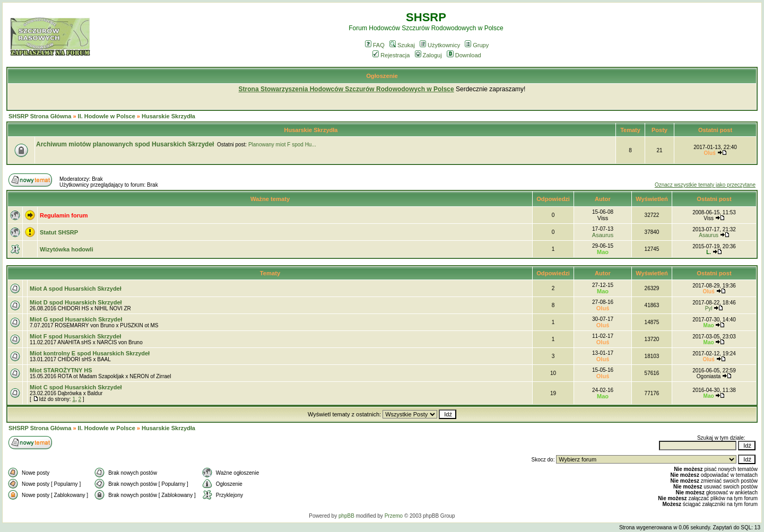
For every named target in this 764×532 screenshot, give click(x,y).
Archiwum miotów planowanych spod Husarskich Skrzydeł (125, 144)
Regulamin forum (64, 215)
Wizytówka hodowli (67, 249)
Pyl (709, 308)
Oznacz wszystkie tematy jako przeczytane (705, 185)
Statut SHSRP (59, 232)
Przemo (394, 516)
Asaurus (603, 235)
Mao (603, 252)
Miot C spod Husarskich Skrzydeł (76, 387)
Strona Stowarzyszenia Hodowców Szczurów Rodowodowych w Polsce (346, 89)
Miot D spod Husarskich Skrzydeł (76, 302)
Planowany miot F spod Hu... (282, 145)
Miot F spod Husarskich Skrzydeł (75, 336)
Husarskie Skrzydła (168, 116)
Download (464, 55)
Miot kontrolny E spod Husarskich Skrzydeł (90, 353)
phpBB (346, 516)
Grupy (477, 45)
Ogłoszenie (382, 76)
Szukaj (402, 45)
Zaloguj (428, 55)
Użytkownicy (440, 45)
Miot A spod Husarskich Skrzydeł (76, 289)
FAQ (375, 45)
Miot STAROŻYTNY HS (61, 370)
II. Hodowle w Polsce (107, 116)
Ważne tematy (270, 199)
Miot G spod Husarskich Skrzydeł (76, 319)
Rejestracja (391, 55)
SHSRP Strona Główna (40, 116)
